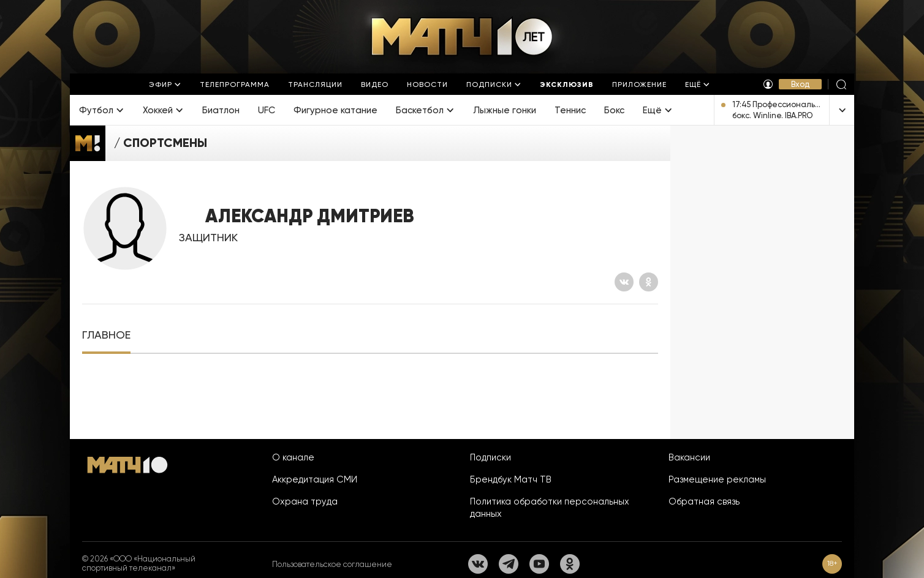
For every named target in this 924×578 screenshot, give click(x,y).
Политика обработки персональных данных (550, 508)
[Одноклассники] (649, 282)
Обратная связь (704, 501)
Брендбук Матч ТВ (511, 479)
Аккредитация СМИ (315, 479)
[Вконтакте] (624, 282)
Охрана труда (305, 501)
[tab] (106, 335)
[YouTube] (539, 564)
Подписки (490, 457)
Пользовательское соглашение (332, 564)
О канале (293, 457)
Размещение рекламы (717, 479)
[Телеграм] (509, 564)
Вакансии (689, 457)
